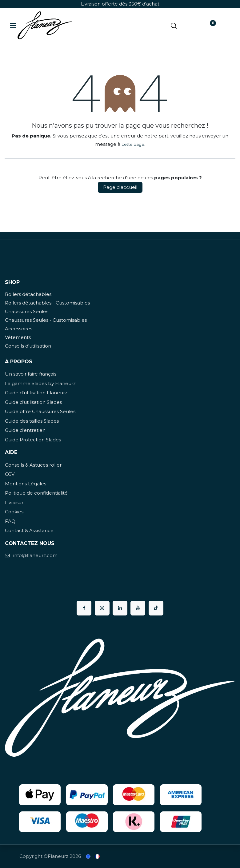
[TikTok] (156, 608)
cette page (133, 144)
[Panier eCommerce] (191, 26)
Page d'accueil (120, 187)
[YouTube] (138, 608)
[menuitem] (89, 856)
